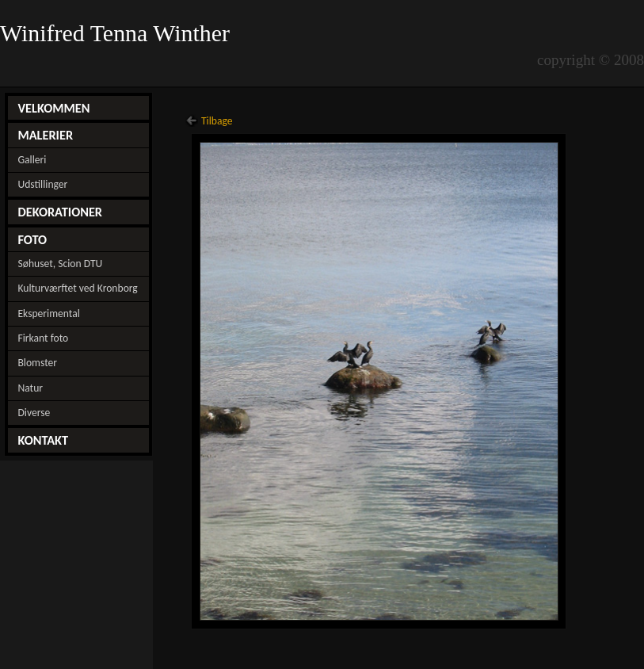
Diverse (34, 413)
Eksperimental (48, 313)
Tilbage (217, 121)
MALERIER (45, 135)
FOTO (32, 239)
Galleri (32, 160)
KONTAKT (43, 440)
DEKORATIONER (60, 212)
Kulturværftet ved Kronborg (77, 288)
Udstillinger (42, 184)
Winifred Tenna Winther (118, 33)
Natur (30, 388)
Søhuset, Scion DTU (60, 264)
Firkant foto (43, 338)
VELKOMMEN (53, 108)
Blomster (37, 363)
